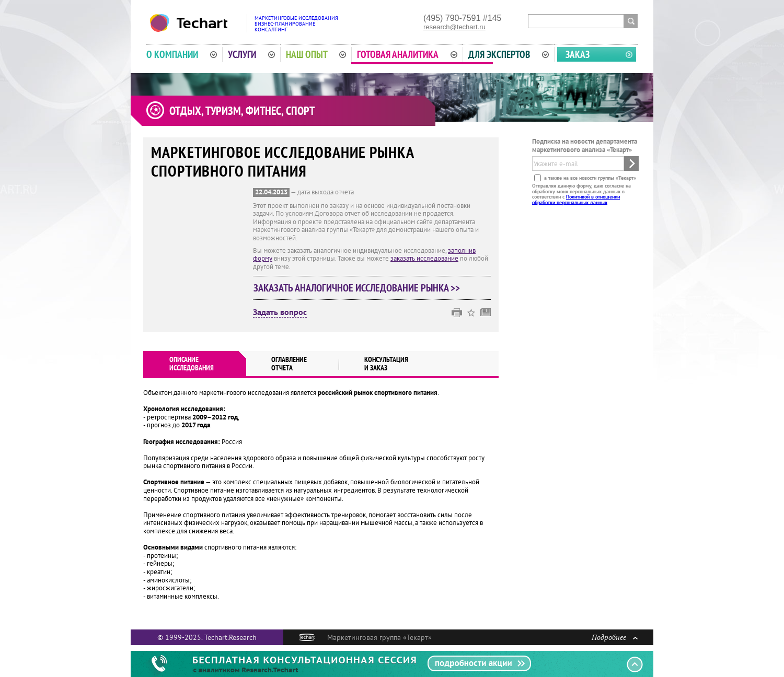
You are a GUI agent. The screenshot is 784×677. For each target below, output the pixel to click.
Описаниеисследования (192, 364)
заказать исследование (424, 258)
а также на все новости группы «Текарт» (589, 178)
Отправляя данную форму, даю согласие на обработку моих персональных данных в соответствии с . (581, 194)
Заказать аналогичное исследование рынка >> (357, 288)
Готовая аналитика (407, 54)
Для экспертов (509, 54)
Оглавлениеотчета (289, 364)
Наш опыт (316, 54)
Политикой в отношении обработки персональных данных (576, 199)
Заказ (578, 54)
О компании (182, 54)
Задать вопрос (280, 312)
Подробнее (615, 637)
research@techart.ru (454, 27)
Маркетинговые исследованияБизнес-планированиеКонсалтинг (296, 24)
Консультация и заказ (386, 364)
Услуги (251, 54)
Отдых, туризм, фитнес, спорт (242, 111)
